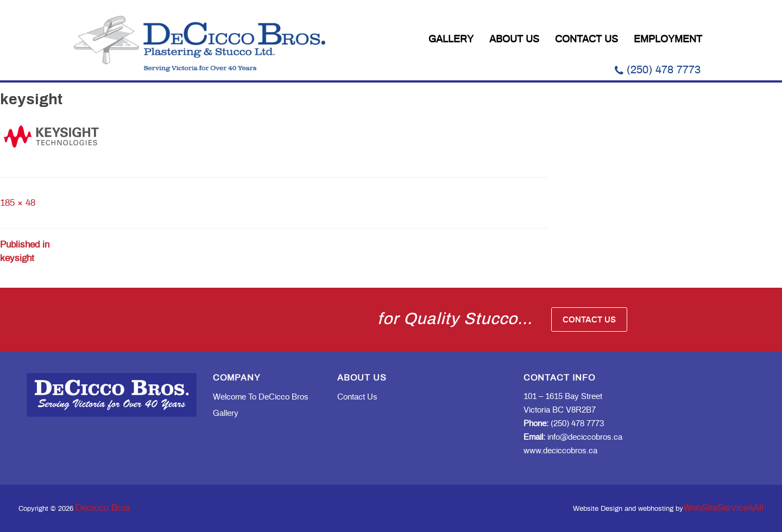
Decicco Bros (103, 508)
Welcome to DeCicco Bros (261, 397)
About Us (514, 40)
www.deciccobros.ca (560, 451)
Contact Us (586, 40)
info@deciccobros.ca (573, 437)
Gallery (451, 40)
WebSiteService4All (723, 508)
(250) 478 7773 (658, 70)
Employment (668, 40)
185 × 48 (18, 203)
